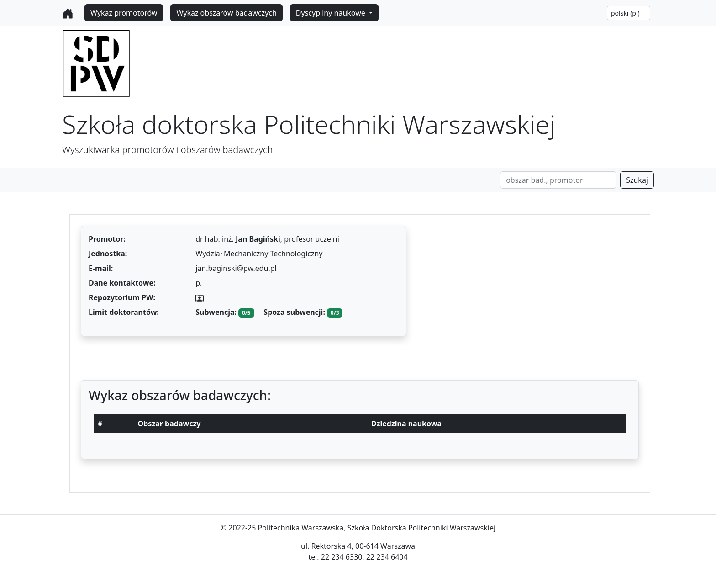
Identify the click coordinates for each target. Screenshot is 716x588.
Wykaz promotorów (124, 13)
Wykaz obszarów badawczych (226, 13)
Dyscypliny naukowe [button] (332, 13)
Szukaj (637, 180)
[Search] (558, 180)
